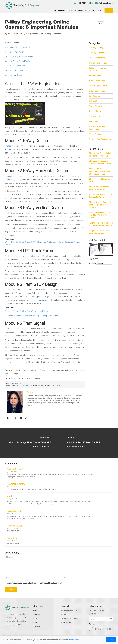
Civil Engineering (96, 48)
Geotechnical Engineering (100, 139)
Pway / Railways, (54, 34)
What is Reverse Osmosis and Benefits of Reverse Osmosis (100, 205)
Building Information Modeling (97, 69)
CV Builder (79, 10)
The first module (11, 146)
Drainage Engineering (98, 63)
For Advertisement (69, 611)
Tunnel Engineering (97, 134)
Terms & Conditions (69, 618)
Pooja (10, 34)
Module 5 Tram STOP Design (16, 70)
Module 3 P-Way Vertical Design (18, 61)
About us (62, 10)
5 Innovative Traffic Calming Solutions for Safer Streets (101, 154)
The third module (12, 213)
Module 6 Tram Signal (14, 75)
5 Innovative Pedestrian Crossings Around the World (101, 162)
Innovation (93, 121)
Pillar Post (25, 386)
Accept (111, 640)
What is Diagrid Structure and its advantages (100, 188)
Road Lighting (95, 111)
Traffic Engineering (97, 58)
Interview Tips (95, 76)
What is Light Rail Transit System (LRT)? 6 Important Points (28, 242)
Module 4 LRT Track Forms (16, 66)
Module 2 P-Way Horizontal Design (19, 56)
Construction (94, 116)
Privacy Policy (67, 622)
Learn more (74, 640)
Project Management (98, 86)
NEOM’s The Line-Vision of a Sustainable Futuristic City (101, 224)
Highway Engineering (98, 53)
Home (54, 10)
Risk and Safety (95, 101)
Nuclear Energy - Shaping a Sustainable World (100, 196)
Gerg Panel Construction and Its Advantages (99, 232)
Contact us (90, 10)
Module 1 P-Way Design (14, 52)
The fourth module (12, 256)
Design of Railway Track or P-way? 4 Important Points (27, 311)
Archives (92, 263)
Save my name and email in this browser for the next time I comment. (35, 583)
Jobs (35, 618)
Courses (70, 10)
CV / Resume (94, 96)
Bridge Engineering (97, 91)
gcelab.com (17, 383)
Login (99, 10)
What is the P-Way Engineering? (17, 47)
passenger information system (38, 300)
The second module (13, 176)
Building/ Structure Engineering (97, 128)
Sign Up (109, 10)
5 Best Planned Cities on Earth (99, 180)
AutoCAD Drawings (97, 81)
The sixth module (12, 329)
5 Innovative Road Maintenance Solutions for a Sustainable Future (100, 171)
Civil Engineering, (39, 34)
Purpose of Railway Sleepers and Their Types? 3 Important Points (31, 316)
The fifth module (11, 290)
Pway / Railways (96, 106)
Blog (35, 622)
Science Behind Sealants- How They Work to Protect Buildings (100, 215)
